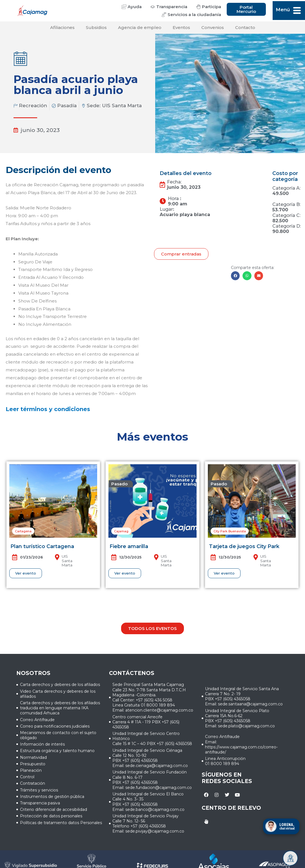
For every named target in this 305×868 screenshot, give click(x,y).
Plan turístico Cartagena (42, 546)
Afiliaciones (62, 27)
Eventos (181, 27)
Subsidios (96, 27)
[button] (235, 276)
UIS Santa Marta (122, 106)
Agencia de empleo (140, 27)
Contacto (245, 27)
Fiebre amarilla (129, 546)
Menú (283, 10)
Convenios (213, 27)
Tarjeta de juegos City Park (244, 546)
